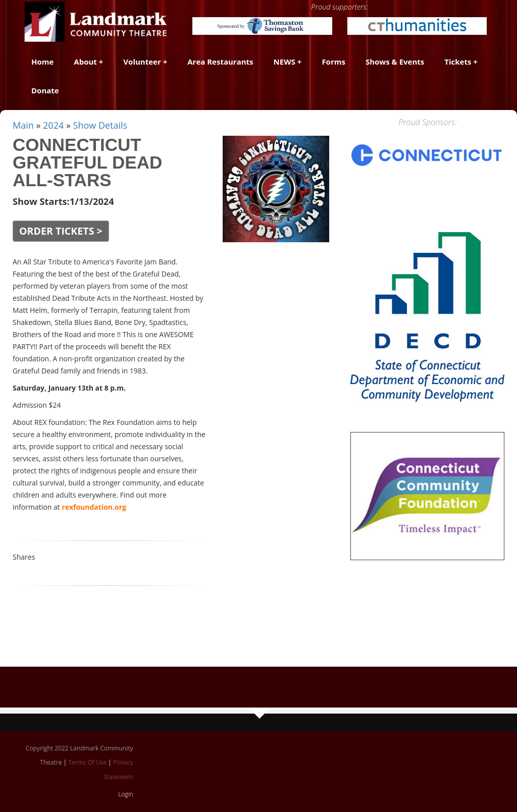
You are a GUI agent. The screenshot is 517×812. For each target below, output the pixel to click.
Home (42, 62)
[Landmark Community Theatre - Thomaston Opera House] (96, 21)
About (85, 62)
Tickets (458, 62)
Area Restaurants (220, 62)
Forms (333, 62)
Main (23, 125)
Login (125, 794)
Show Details (100, 125)
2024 (53, 125)
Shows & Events (395, 62)
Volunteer (142, 62)
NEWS (285, 62)
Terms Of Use (87, 762)
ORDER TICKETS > (61, 231)
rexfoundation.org (94, 507)
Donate (45, 90)
